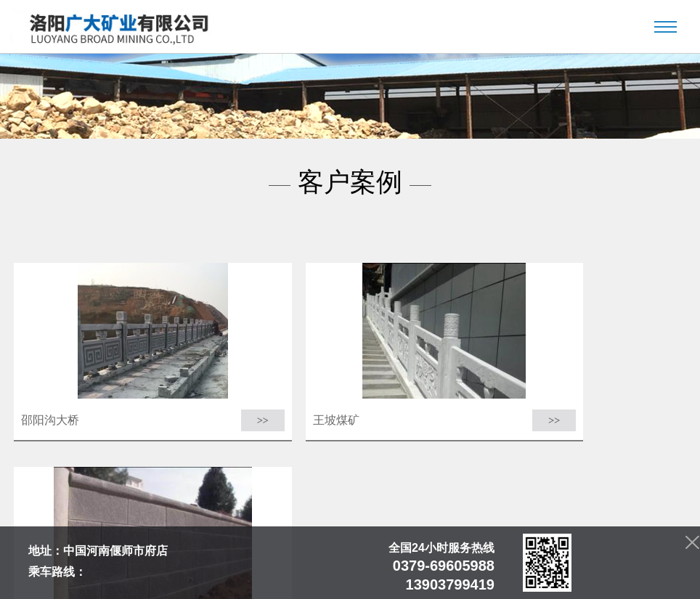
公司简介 (219, 561)
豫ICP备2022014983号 (373, 579)
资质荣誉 (461, 561)
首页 (180, 561)
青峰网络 (498, 579)
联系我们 (510, 561)
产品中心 (314, 561)
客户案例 (363, 561)
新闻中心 (265, 561)
